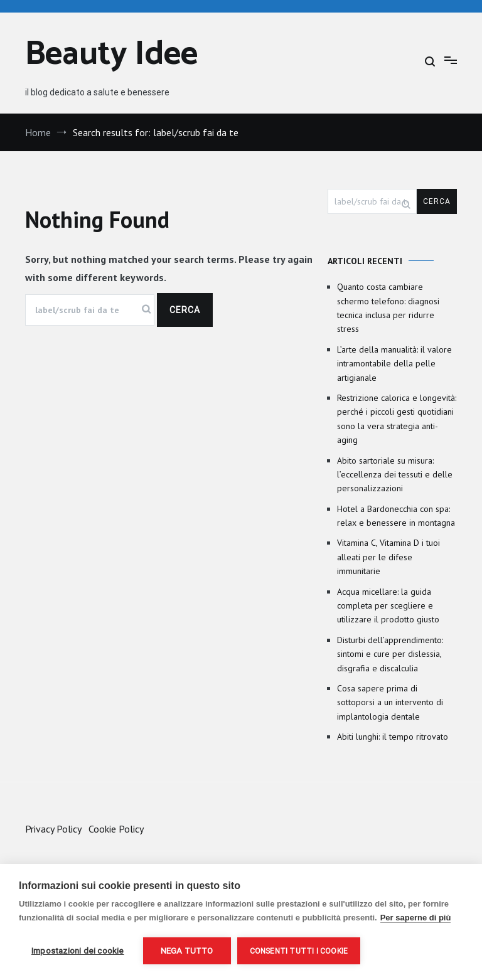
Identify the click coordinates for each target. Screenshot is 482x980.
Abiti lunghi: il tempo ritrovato (393, 737)
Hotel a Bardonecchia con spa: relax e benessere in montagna (396, 516)
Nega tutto (187, 951)
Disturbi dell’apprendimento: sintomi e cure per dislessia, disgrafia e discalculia (390, 654)
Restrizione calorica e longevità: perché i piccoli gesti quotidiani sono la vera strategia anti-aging (397, 419)
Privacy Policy (53, 829)
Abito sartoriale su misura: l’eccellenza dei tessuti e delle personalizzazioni (395, 475)
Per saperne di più (416, 918)
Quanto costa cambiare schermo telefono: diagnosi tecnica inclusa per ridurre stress (388, 308)
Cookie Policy (116, 829)
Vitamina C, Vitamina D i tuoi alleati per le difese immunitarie (388, 557)
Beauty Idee (111, 55)
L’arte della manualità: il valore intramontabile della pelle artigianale (394, 364)
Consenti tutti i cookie (299, 951)
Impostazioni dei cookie (78, 951)
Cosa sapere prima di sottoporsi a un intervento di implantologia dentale (390, 702)
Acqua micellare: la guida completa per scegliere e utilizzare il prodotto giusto (388, 606)
